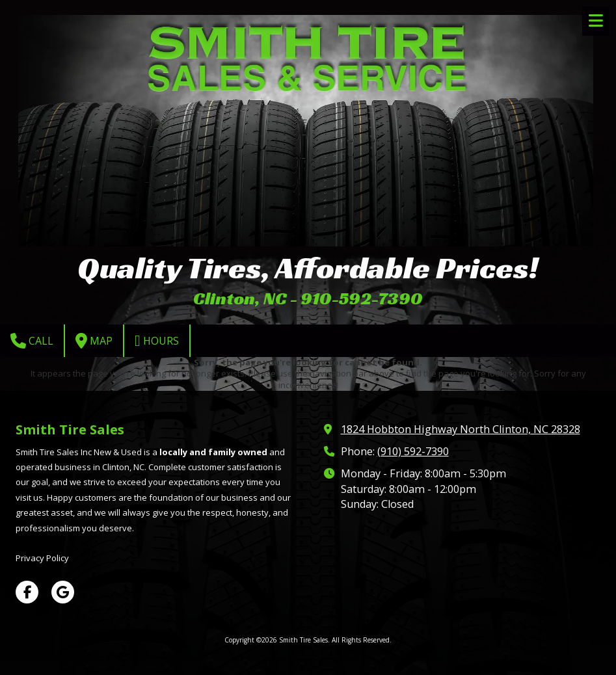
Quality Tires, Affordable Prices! (308, 268)
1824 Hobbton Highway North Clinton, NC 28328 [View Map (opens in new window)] (461, 429)
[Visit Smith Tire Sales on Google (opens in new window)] (63, 592)
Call (32, 341)
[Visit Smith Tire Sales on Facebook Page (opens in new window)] (27, 592)
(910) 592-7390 (413, 451)
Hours (157, 341)
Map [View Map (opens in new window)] (94, 341)
